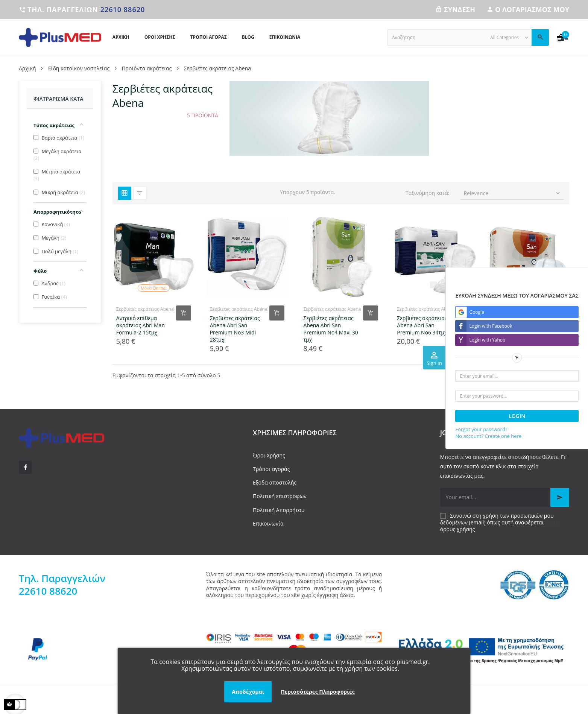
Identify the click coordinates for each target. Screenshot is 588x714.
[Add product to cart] (184, 313)
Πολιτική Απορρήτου (279, 510)
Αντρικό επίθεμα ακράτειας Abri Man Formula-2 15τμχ (141, 325)
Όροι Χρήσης (269, 455)
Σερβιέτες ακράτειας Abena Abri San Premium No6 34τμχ (422, 325)
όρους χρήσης (458, 529)
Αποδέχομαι (248, 692)
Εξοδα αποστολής (275, 482)
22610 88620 (123, 9)
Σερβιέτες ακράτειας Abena (145, 309)
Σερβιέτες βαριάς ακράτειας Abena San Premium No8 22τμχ (517, 325)
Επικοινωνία (268, 523)
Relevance (512, 193)
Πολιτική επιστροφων (280, 496)
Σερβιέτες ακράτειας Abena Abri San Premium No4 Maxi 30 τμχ (330, 329)
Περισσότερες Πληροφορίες (318, 692)
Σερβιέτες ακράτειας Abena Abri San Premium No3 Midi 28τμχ (235, 329)
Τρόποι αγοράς (271, 469)
